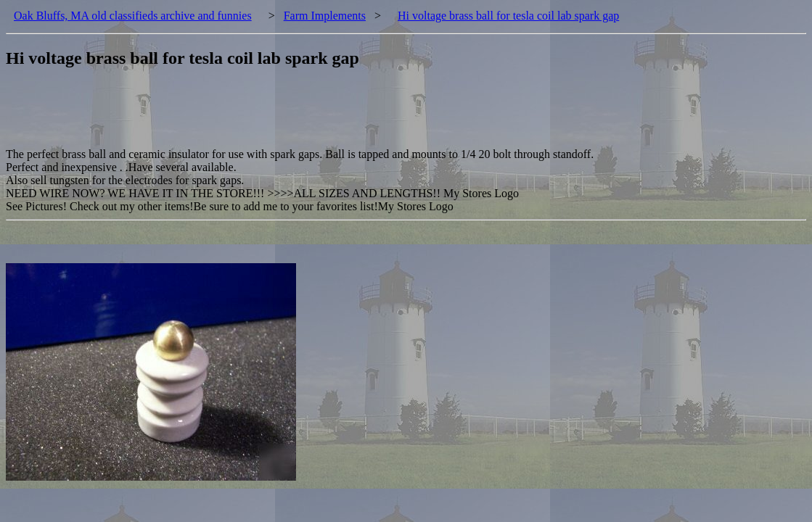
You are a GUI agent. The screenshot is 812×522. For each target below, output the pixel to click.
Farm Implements (325, 16)
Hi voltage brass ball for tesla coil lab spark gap (508, 16)
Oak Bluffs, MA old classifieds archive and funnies (133, 16)
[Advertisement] (270, 115)
